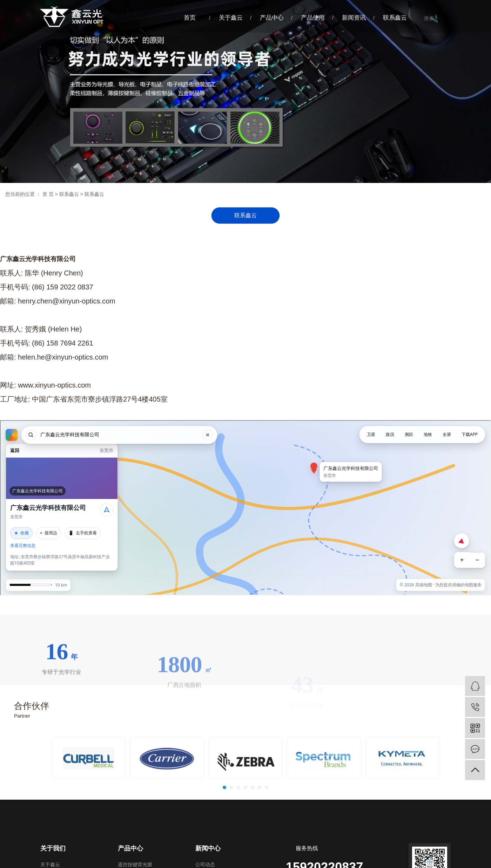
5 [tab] (253, 818)
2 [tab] (232, 818)
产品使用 (313, 18)
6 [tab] (260, 818)
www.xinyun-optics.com (54, 390)
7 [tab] (267, 818)
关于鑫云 (231, 18)
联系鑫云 (395, 18)
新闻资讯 (354, 18)
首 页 (48, 194)
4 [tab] (246, 818)
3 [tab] (239, 818)
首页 (190, 18)
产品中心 (272, 18)
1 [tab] (225, 818)
